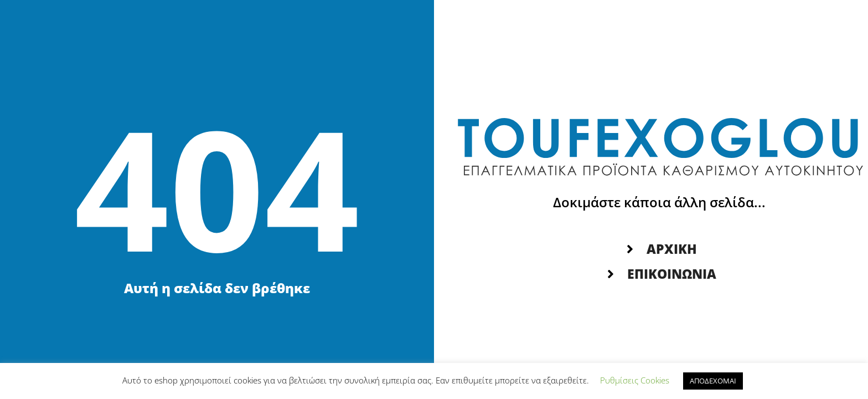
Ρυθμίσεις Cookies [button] (635, 380)
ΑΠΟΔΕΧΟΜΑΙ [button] (713, 381)
